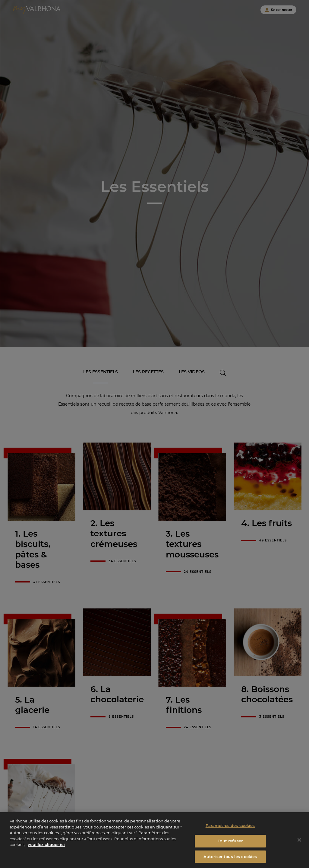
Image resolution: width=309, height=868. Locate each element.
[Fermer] (299, 851)
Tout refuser (230, 852)
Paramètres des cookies (230, 837)
